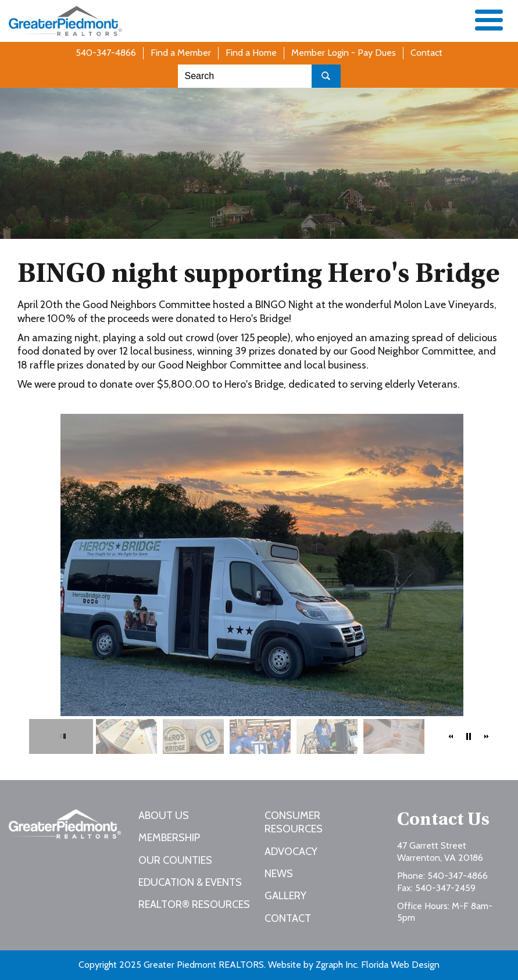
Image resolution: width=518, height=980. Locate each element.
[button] (451, 736)
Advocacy (291, 852)
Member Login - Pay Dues (344, 53)
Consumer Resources (294, 822)
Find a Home (251, 53)
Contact (426, 53)
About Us (164, 816)
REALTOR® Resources (194, 904)
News (279, 874)
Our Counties (175, 860)
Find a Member (181, 53)
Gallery (285, 896)
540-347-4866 (106, 53)
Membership (169, 838)
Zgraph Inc (336, 965)
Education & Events (190, 882)
